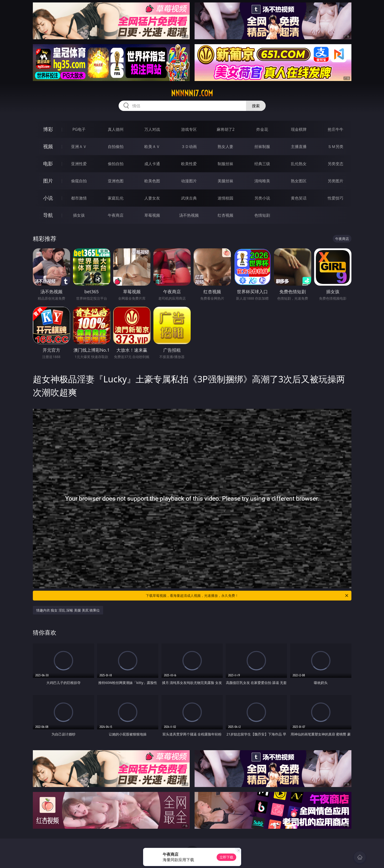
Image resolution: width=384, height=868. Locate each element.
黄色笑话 (299, 198)
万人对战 (152, 129)
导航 (48, 215)
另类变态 (335, 164)
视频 (48, 146)
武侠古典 (189, 198)
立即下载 (226, 857)
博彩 (48, 129)
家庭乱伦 (116, 198)
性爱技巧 (335, 198)
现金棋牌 (299, 129)
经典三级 (262, 164)
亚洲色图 (116, 181)
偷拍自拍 (116, 164)
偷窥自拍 (79, 181)
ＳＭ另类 (335, 147)
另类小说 (262, 198)
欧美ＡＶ (152, 147)
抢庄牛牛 (335, 129)
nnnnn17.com (192, 93)
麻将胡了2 (226, 129)
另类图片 (335, 181)
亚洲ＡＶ (79, 147)
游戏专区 (189, 129)
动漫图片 (189, 181)
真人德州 (116, 129)
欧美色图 (152, 181)
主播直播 (299, 147)
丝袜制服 (262, 147)
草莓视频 (152, 215)
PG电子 (79, 129)
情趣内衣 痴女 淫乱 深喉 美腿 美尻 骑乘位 (68, 610)
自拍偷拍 (116, 147)
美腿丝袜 (225, 181)
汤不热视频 (189, 215)
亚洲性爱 (79, 164)
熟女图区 (299, 181)
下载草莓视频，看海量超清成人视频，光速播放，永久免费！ (247, 596)
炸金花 (262, 129)
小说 (48, 198)
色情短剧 (262, 215)
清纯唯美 (262, 181)
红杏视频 (225, 215)
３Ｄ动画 (189, 147)
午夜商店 (116, 215)
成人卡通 (152, 164)
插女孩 (79, 215)
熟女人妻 (225, 147)
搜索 (256, 106)
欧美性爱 (189, 164)
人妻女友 (152, 198)
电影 (48, 164)
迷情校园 (225, 198)
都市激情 (79, 198)
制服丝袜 (225, 164)
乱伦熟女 (299, 164)
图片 (48, 181)
